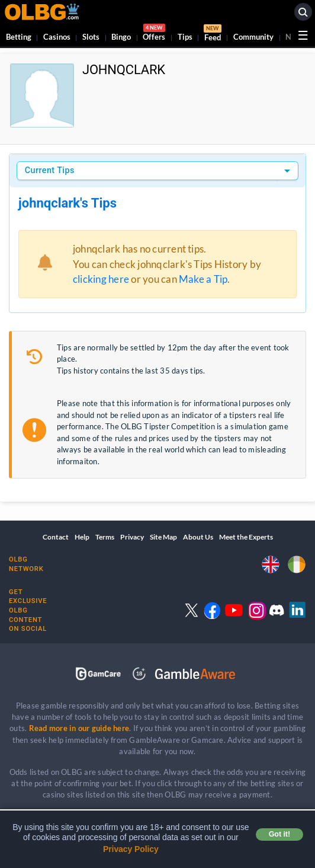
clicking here (101, 279)
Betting (19, 37)
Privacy (132, 537)
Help (82, 537)
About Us (198, 537)
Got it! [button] (279, 834)
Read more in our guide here (79, 728)
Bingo (121, 37)
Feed (213, 34)
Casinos (57, 37)
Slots (91, 37)
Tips (185, 37)
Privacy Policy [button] (131, 849)
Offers (154, 34)
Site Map (163, 537)
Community (253, 37)
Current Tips (50, 170)
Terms (105, 537)
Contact (56, 537)
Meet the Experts (246, 537)
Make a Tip (203, 279)
